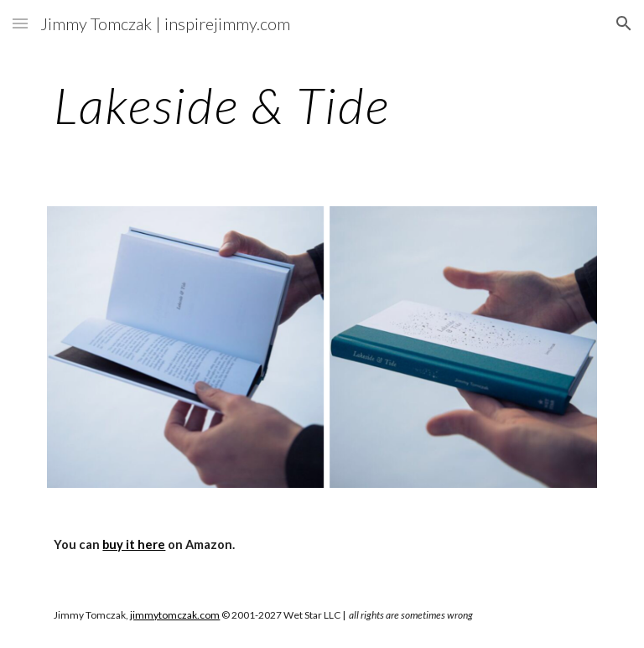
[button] (20, 23)
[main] (322, 105)
